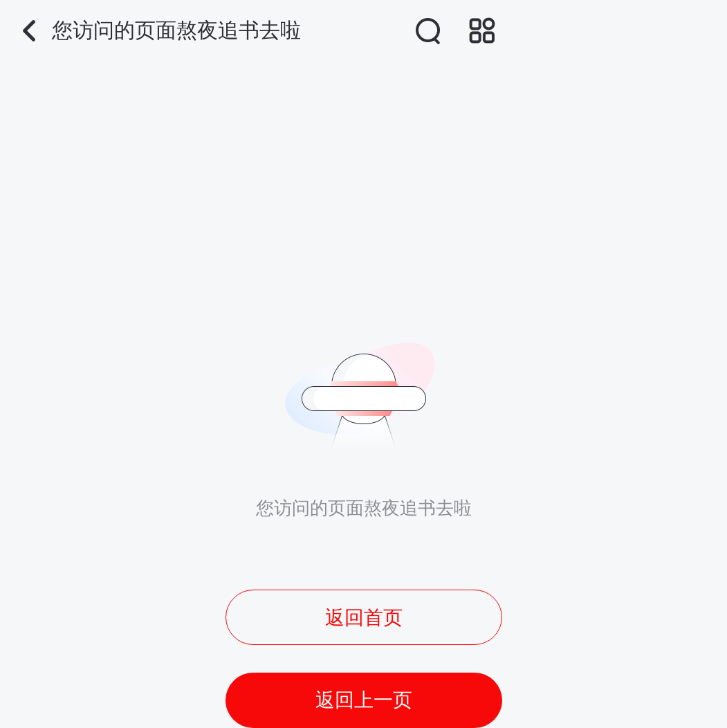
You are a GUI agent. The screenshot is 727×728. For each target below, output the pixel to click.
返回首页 (364, 618)
